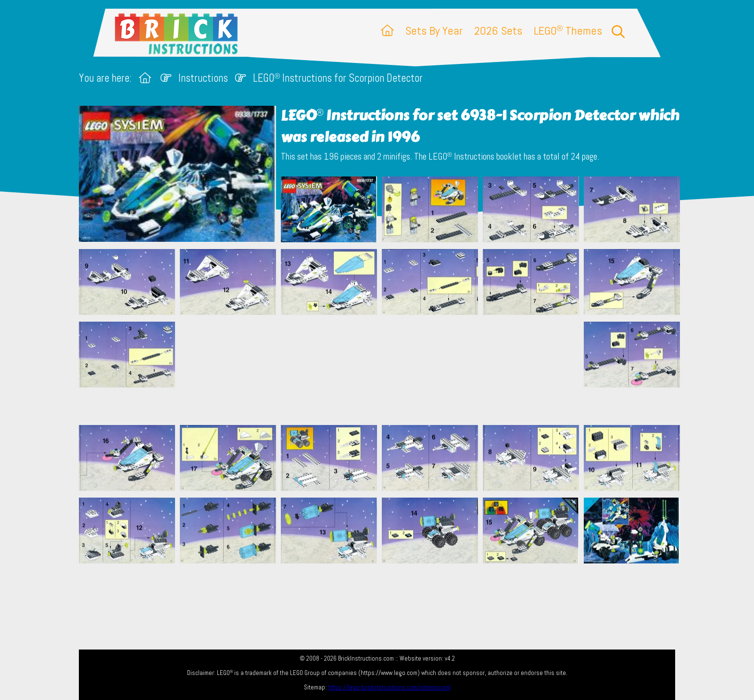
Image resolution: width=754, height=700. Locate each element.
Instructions (203, 78)
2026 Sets (498, 31)
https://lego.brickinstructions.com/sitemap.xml (389, 687)
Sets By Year (434, 31)
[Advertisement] (382, 370)
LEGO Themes (568, 31)
